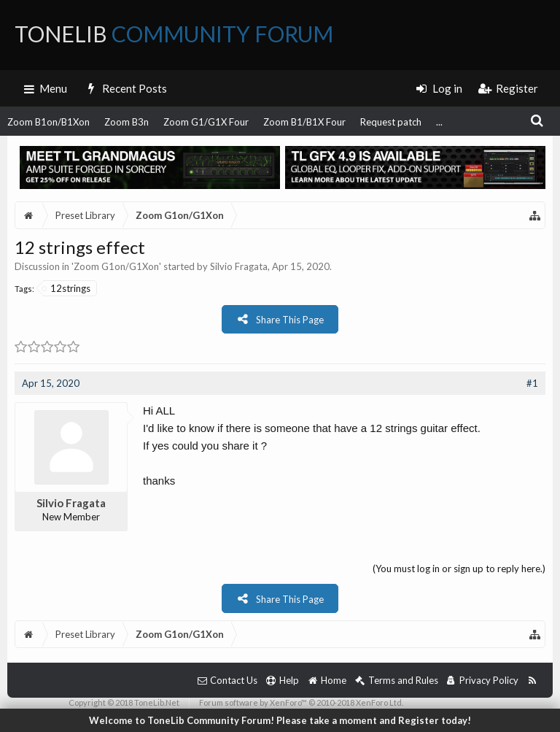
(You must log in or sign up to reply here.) (459, 569)
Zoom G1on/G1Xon (116, 266)
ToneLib (174, 34)
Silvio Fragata (239, 266)
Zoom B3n (127, 122)
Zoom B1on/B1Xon (48, 122)
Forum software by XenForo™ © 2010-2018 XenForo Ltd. (301, 702)
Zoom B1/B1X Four (304, 122)
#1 (532, 383)
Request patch (391, 122)
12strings (67, 288)
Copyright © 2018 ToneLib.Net (124, 702)
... (439, 122)
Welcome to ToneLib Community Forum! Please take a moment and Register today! (280, 720)
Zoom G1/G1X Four (206, 122)
